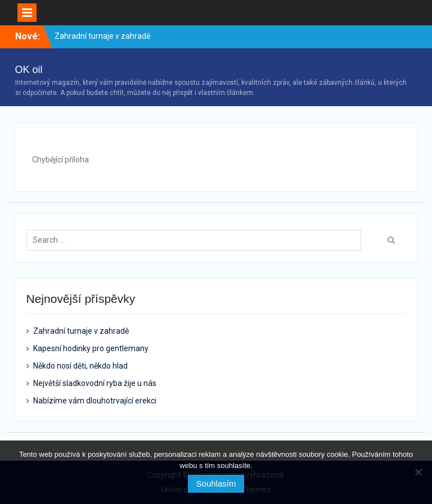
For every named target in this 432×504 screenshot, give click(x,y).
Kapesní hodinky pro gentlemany (91, 348)
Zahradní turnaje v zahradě (102, 36)
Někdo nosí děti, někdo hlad (80, 366)
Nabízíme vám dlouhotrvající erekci (95, 401)
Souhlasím (216, 483)
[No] (418, 472)
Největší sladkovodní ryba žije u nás (95, 383)
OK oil (29, 70)
